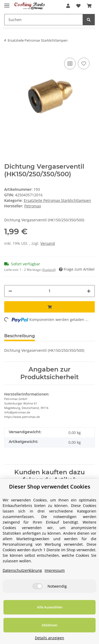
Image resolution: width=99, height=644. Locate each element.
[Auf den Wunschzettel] (84, 64)
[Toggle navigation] (7, 3)
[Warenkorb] (89, 6)
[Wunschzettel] (78, 6)
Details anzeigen (49, 638)
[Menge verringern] (10, 291)
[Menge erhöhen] (89, 291)
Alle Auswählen (50, 607)
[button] (68, 6)
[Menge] (49, 291)
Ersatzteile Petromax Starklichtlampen (57, 200)
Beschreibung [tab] (20, 336)
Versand (48, 243)
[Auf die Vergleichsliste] (70, 64)
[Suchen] (44, 20)
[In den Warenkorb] (49, 307)
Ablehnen (49, 625)
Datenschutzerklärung (22, 570)
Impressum (55, 570)
